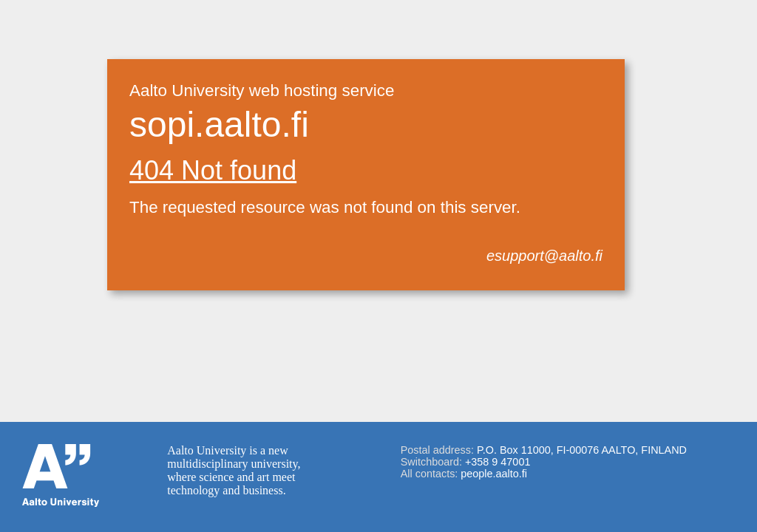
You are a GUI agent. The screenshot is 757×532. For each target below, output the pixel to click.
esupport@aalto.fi (544, 256)
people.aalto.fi (494, 474)
